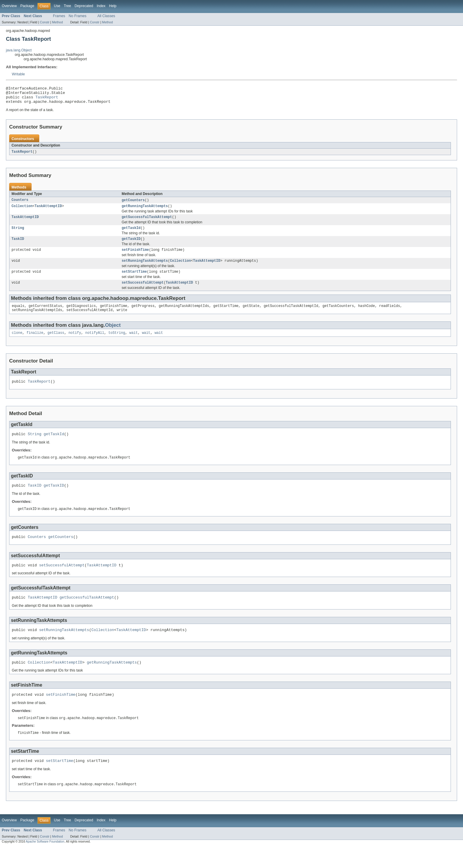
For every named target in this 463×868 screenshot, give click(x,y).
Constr (45, 22)
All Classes (106, 16)
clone (17, 343)
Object (113, 335)
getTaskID (131, 245)
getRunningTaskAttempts (145, 211)
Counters (20, 204)
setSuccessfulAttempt (143, 291)
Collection (22, 211)
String (18, 234)
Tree (67, 6)
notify (75, 343)
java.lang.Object (19, 50)
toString (117, 343)
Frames (59, 16)
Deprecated (84, 6)
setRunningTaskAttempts (145, 268)
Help (113, 6)
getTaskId (131, 234)
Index (101, 6)
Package (27, 6)
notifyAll (95, 343)
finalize (35, 343)
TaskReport (47, 100)
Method (57, 22)
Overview (9, 6)
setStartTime (134, 280)
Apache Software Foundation (45, 863)
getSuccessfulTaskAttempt (147, 222)
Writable (18, 74)
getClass (56, 343)
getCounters (133, 204)
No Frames (78, 16)
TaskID (18, 245)
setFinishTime (135, 257)
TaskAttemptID (48, 211)
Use (57, 6)
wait (133, 343)
